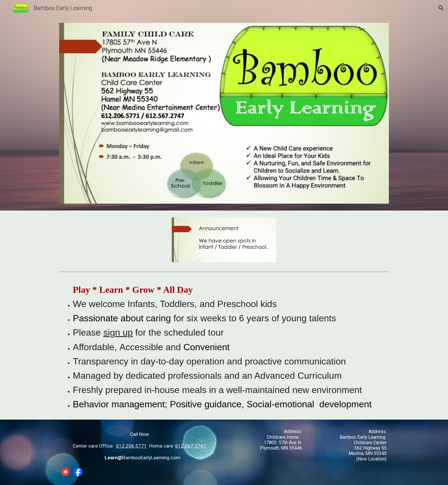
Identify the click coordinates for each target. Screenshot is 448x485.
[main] (224, 347)
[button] (441, 8)
